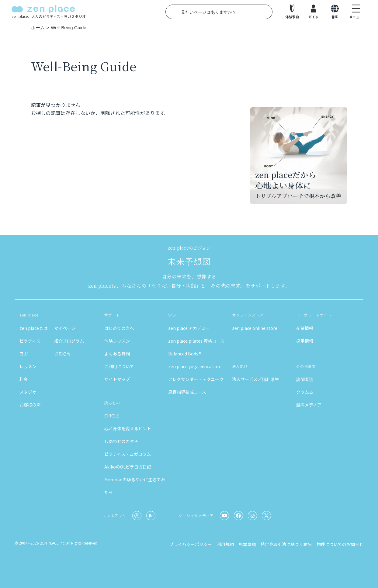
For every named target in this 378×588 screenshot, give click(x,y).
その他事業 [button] (306, 366)
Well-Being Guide (68, 28)
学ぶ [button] (172, 315)
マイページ (65, 328)
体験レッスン (117, 341)
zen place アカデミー (189, 328)
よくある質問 (117, 354)
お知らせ (63, 354)
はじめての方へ (119, 328)
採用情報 (305, 341)
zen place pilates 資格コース (196, 341)
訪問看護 (305, 379)
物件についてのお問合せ (340, 544)
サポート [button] (112, 315)
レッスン (28, 366)
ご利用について (119, 366)
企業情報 (305, 328)
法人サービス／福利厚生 (255, 379)
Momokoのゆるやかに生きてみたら (135, 486)
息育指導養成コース (187, 392)
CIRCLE (112, 416)
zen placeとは (33, 328)
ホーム (38, 28)
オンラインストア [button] (248, 315)
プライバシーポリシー (191, 544)
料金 (24, 379)
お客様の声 (30, 405)
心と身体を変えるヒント (128, 428)
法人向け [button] (240, 366)
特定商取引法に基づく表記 (286, 544)
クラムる (305, 392)
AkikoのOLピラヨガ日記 (128, 467)
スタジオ (28, 392)
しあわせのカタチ (121, 441)
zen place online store (255, 328)
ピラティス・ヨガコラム (128, 454)
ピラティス (30, 341)
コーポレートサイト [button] (314, 315)
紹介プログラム (69, 341)
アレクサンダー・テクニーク (196, 379)
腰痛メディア (309, 405)
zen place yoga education (194, 366)
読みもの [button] (112, 403)
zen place (29, 315)
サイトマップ (117, 379)
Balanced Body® (185, 354)
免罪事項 (247, 544)
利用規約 (225, 544)
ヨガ (24, 354)
